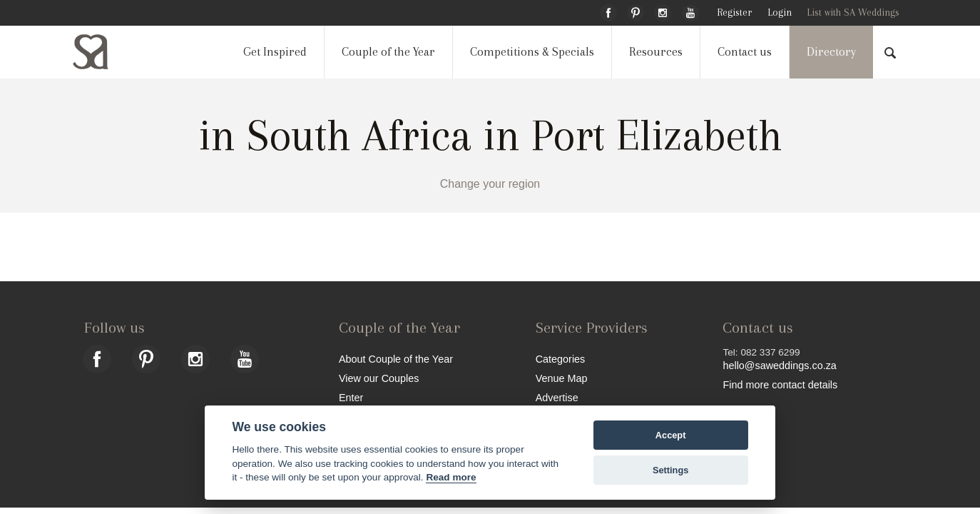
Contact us (745, 52)
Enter (351, 397)
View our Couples (379, 378)
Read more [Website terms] (451, 477)
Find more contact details (780, 384)
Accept (671, 435)
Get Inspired (275, 52)
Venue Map (562, 378)
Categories (561, 359)
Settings (670, 470)
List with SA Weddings (853, 12)
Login (780, 12)
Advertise (557, 397)
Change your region (490, 184)
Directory (831, 52)
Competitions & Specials (532, 52)
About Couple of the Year (396, 359)
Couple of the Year (388, 52)
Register (734, 12)
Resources (656, 52)
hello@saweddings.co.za (779, 366)
